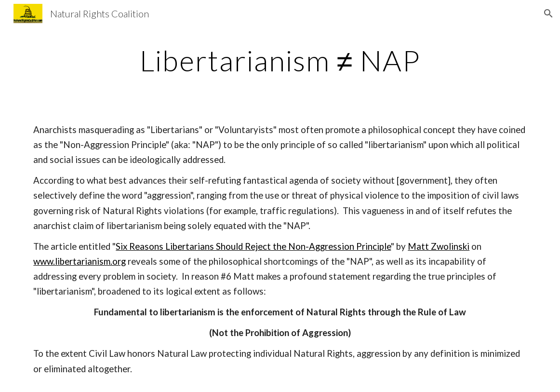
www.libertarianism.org (80, 261)
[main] (280, 60)
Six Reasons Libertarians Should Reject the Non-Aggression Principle (253, 246)
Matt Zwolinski (439, 246)
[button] (548, 14)
